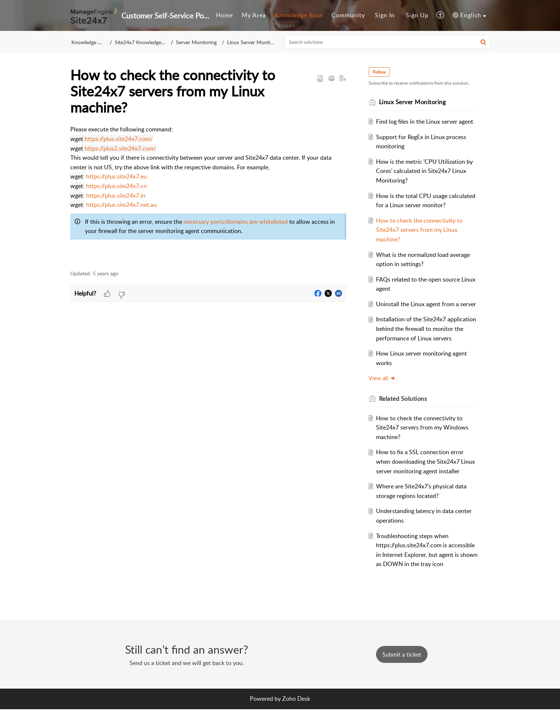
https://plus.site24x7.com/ (119, 139)
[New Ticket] (402, 673)
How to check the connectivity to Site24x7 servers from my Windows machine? (424, 446)
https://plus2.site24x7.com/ (120, 148)
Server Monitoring (199, 42)
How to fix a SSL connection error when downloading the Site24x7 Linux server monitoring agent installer (427, 480)
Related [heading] (404, 417)
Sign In (385, 15)
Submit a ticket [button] (402, 673)
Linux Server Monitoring (252, 42)
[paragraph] (208, 193)
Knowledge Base (299, 15)
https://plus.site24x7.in (116, 195)
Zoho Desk (296, 718)
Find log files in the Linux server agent (426, 121)
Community (348, 15)
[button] (441, 15)
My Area (254, 15)
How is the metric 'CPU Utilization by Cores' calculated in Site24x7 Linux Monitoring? (426, 171)
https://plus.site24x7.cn (116, 186)
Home (224, 15)
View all (383, 397)
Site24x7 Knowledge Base (145, 42)
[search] (387, 42)
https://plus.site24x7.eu (116, 176)
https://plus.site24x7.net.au (121, 205)
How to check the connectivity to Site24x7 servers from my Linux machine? (421, 230)
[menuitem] (224, 15)
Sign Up (417, 15)
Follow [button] (380, 72)
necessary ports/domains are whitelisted (236, 222)
